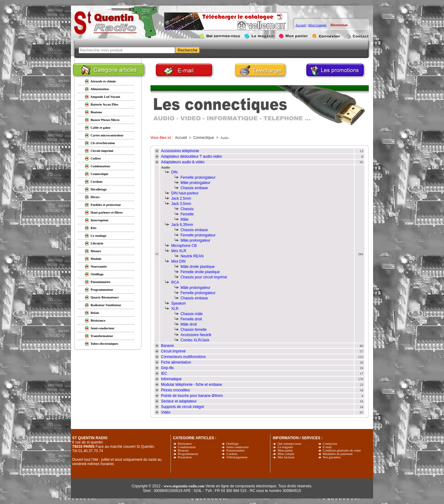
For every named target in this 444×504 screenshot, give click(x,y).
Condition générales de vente (342, 450)
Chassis (187, 209)
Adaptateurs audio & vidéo (183, 162)
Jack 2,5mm (181, 198)
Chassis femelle (194, 330)
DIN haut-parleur (185, 193)
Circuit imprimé (173, 351)
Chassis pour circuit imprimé (204, 277)
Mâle (185, 219)
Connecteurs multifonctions (183, 357)
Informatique (171, 379)
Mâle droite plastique (198, 267)
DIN (174, 172)
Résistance (185, 444)
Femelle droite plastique (200, 272)
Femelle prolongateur (198, 177)
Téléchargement (237, 457)
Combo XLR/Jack (195, 340)
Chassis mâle (192, 314)
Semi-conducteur (238, 447)
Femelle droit (191, 319)
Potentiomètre (236, 450)
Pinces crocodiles (175, 390)
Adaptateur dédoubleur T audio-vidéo (191, 156)
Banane (167, 346)
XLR (175, 309)
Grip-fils (167, 368)
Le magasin (285, 447)
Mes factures (286, 457)
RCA (175, 282)
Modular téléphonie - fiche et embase (191, 385)
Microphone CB (184, 246)
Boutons (183, 450)
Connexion (330, 444)
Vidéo (166, 412)
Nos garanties (332, 457)
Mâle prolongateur (196, 183)
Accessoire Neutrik (196, 335)
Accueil (301, 25)
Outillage (232, 444)
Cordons (232, 454)
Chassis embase (194, 188)
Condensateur (187, 447)
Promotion (185, 457)
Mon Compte (317, 25)
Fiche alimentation (176, 362)
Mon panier (285, 450)
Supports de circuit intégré (182, 407)
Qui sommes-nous (289, 444)
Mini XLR (179, 251)
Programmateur (188, 454)
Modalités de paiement (338, 454)
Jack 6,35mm (182, 225)
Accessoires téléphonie (180, 151)
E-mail (327, 447)
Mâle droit (189, 324)
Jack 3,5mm (181, 204)
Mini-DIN (178, 261)
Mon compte (286, 454)
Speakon (178, 303)
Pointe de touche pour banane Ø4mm (192, 396)
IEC (164, 373)
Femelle (187, 214)
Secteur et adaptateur (179, 401)
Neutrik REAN (192, 256)
